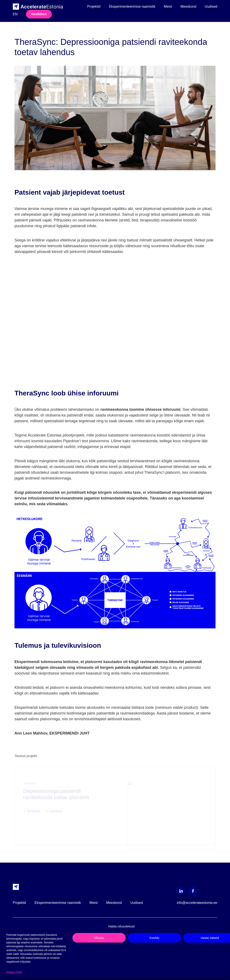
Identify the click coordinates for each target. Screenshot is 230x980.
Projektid (94, 6)
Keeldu (155, 938)
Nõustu (99, 938)
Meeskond (188, 6)
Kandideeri (39, 14)
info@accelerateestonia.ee (197, 903)
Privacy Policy (14, 972)
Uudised (211, 6)
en (15, 14)
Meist (168, 6)
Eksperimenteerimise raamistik (132, 6)
